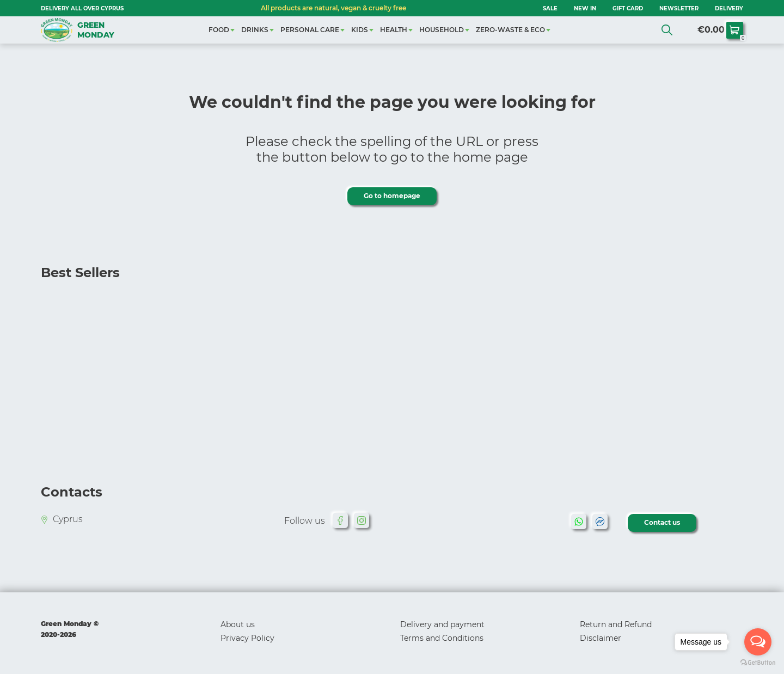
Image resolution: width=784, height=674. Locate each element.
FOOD (219, 30)
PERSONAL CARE (310, 30)
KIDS (360, 30)
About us (238, 624)
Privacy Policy (247, 638)
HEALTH (394, 30)
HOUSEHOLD (442, 30)
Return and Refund (616, 624)
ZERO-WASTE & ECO (510, 30)
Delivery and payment (442, 624)
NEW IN (585, 8)
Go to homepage (392, 196)
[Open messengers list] (758, 642)
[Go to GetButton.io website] (758, 663)
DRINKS (255, 30)
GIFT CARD (628, 8)
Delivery (729, 8)
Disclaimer (601, 638)
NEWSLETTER (679, 8)
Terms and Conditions (442, 638)
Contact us (662, 522)
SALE (550, 8)
